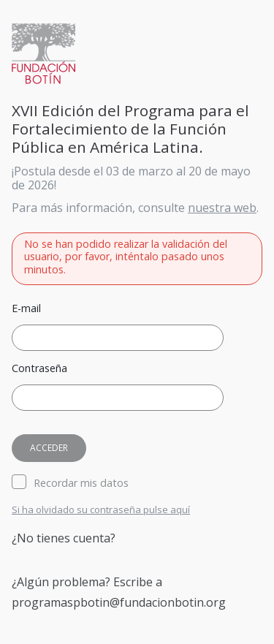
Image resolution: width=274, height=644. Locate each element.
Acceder (49, 448)
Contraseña (39, 369)
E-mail (26, 309)
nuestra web (222, 208)
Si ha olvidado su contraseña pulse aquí (101, 510)
